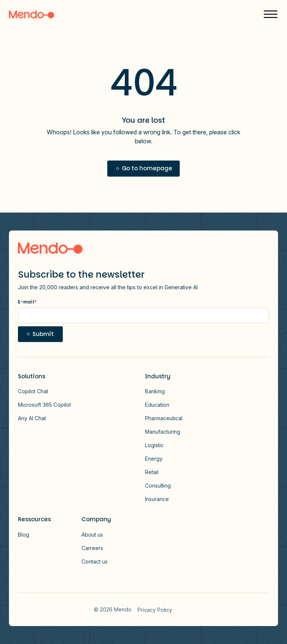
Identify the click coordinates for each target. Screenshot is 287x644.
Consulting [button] (158, 486)
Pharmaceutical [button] (164, 418)
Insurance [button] (157, 499)
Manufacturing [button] (163, 432)
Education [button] (157, 405)
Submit (43, 334)
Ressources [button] (34, 519)
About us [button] (92, 535)
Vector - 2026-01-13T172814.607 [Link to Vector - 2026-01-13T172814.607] (189, 610)
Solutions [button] (32, 376)
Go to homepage (147, 168)
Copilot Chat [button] (33, 391)
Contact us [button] (95, 561)
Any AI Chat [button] (32, 418)
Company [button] (96, 519)
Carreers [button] (92, 548)
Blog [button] (24, 535)
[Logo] (32, 14)
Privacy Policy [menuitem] (155, 610)
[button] (271, 14)
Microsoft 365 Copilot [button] (44, 405)
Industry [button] (158, 376)
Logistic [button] (154, 445)
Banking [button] (155, 391)
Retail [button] (152, 472)
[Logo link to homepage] (50, 248)
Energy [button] (154, 459)
